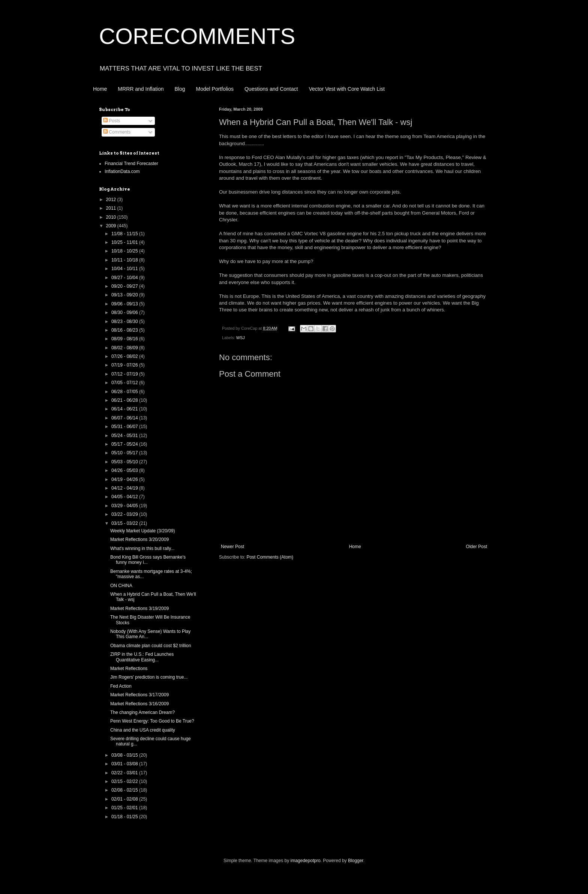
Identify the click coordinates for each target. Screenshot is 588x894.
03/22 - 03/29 (125, 514)
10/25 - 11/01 (125, 242)
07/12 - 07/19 (125, 374)
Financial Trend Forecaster (131, 164)
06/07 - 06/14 (125, 418)
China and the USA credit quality (143, 730)
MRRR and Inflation (141, 89)
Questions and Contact (271, 89)
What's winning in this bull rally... (142, 548)
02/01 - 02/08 (125, 799)
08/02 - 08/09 (125, 348)
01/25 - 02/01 (125, 808)
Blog (180, 89)
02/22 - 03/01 (125, 773)
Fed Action (121, 686)
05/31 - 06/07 (125, 427)
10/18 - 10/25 (125, 251)
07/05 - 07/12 (125, 383)
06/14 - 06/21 (125, 409)
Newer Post (232, 547)
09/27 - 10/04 (125, 278)
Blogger (356, 861)
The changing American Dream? (142, 712)
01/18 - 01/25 (125, 817)
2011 (112, 208)
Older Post (476, 547)
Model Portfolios (215, 89)
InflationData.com (122, 171)
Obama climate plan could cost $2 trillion (151, 646)
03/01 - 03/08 (125, 764)
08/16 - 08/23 (125, 330)
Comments (117, 132)
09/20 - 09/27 (125, 286)
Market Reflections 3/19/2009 (139, 609)
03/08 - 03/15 (125, 755)
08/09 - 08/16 (125, 339)
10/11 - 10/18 (125, 260)
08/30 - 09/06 (125, 313)
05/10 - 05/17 (125, 453)
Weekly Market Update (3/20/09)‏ (143, 531)
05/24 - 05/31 (125, 436)
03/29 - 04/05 (125, 506)
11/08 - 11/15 (125, 234)
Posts (112, 121)
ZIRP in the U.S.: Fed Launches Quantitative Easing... (142, 657)
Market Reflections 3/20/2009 (139, 539)
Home (100, 89)
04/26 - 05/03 (125, 470)
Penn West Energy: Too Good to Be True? (152, 721)
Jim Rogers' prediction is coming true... (149, 677)
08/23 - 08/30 (125, 322)
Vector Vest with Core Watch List (347, 89)
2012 (112, 200)
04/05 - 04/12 (125, 497)
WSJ (241, 338)
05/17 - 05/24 (125, 444)
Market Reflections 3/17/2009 (139, 695)
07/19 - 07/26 (125, 365)
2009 (112, 226)
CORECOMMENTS (197, 36)
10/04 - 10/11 (125, 269)
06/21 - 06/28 (125, 400)
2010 (112, 217)
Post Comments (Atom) (270, 557)
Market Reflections (129, 669)
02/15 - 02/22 (125, 781)
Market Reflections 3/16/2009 (139, 704)
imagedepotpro (306, 861)
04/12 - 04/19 (125, 488)
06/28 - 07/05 (125, 392)
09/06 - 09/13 (125, 304)
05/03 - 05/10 (125, 462)
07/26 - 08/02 (125, 356)
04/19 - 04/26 (125, 479)
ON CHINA (121, 586)
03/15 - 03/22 (125, 523)
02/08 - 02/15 (125, 790)
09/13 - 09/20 (125, 295)
